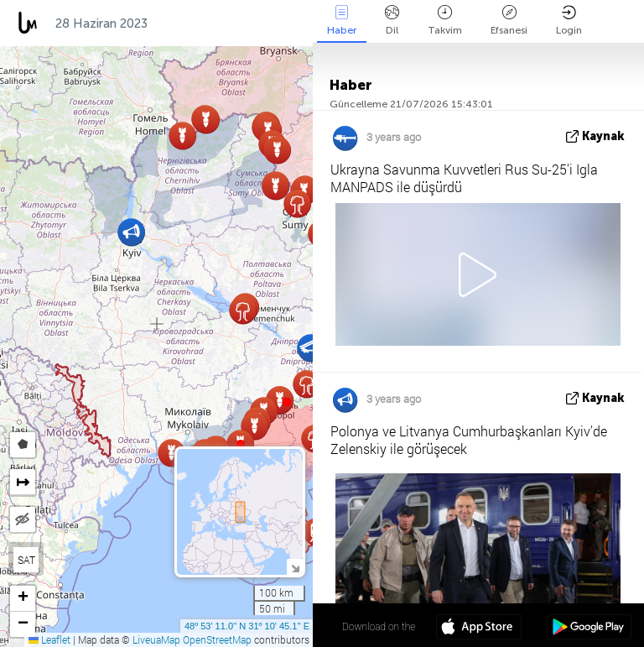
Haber (342, 21)
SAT (26, 560)
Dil (392, 21)
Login (569, 21)
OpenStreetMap (217, 639)
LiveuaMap (156, 639)
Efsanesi (509, 21)
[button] (287, 402)
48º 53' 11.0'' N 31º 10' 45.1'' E (247, 626)
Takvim (445, 21)
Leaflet (49, 639)
